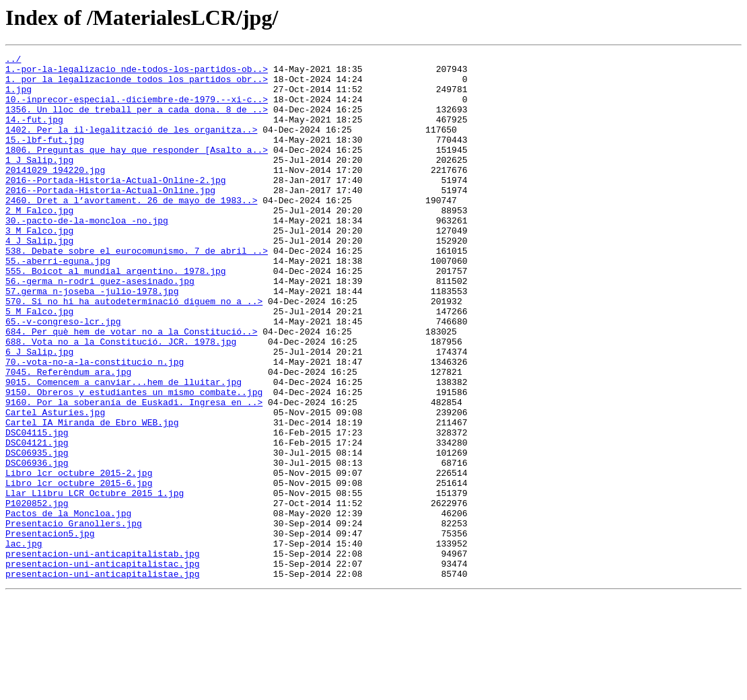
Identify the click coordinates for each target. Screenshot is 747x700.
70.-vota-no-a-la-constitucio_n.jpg (95, 424)
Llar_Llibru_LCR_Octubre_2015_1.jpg (95, 582)
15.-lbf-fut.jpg (45, 157)
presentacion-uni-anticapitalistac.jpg (103, 666)
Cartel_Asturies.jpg (55, 485)
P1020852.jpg (37, 594)
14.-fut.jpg (34, 133)
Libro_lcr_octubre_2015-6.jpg (79, 569)
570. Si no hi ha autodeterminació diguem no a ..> (134, 351)
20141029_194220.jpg (55, 194)
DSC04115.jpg (37, 509)
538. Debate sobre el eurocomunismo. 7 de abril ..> (137, 291)
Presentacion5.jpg (50, 630)
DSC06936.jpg (37, 545)
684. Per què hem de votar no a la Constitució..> (131, 388)
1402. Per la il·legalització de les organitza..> (131, 145)
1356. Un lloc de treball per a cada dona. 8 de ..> (137, 121)
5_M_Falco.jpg (39, 363)
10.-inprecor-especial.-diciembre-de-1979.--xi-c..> (137, 109)
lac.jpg (24, 642)
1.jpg (19, 97)
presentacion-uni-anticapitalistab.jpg (103, 654)
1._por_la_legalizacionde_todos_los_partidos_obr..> (137, 85)
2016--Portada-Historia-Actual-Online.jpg (110, 218)
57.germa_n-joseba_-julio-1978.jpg (92, 339)
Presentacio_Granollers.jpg (74, 618)
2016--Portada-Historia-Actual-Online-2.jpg (116, 206)
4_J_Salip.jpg (39, 279)
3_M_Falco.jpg (39, 267)
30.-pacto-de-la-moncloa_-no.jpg (87, 254)
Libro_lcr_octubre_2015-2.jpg (79, 557)
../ (13, 61)
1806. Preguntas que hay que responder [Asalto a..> (137, 170)
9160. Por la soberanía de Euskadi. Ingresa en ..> (134, 473)
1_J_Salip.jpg (39, 182)
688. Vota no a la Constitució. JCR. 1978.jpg (121, 400)
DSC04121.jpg (37, 521)
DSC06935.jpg (37, 533)
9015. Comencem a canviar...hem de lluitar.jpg (123, 448)
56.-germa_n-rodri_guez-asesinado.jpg (100, 327)
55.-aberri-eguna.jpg (58, 303)
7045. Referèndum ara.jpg (68, 436)
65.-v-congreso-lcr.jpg (63, 376)
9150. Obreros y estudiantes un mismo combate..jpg (134, 460)
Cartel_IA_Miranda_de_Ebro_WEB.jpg (92, 497)
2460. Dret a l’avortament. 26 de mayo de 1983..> (131, 230)
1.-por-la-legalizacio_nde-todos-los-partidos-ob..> (137, 73)
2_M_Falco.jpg (39, 242)
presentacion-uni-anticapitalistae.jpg (103, 678)
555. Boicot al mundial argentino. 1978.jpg (116, 315)
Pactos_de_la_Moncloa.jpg (68, 606)
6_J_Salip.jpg (39, 412)
